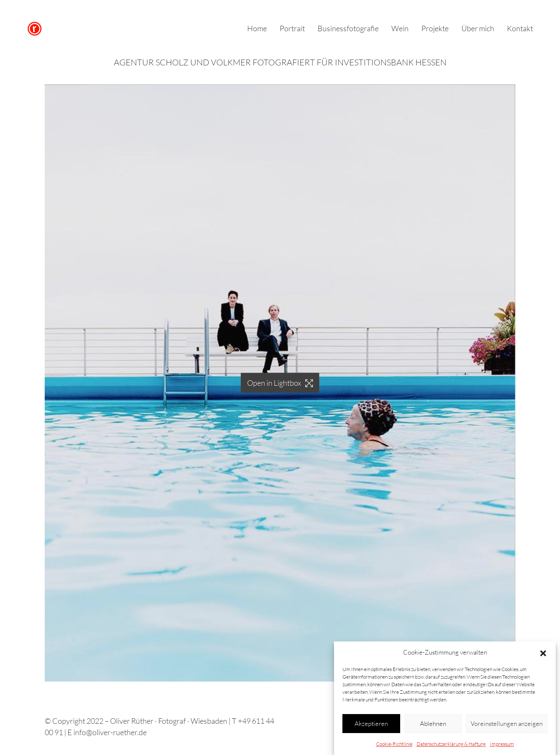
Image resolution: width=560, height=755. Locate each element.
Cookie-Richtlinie (394, 744)
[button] (543, 652)
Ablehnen (433, 724)
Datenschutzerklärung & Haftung (451, 744)
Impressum (502, 744)
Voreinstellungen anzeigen (507, 724)
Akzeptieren (371, 724)
